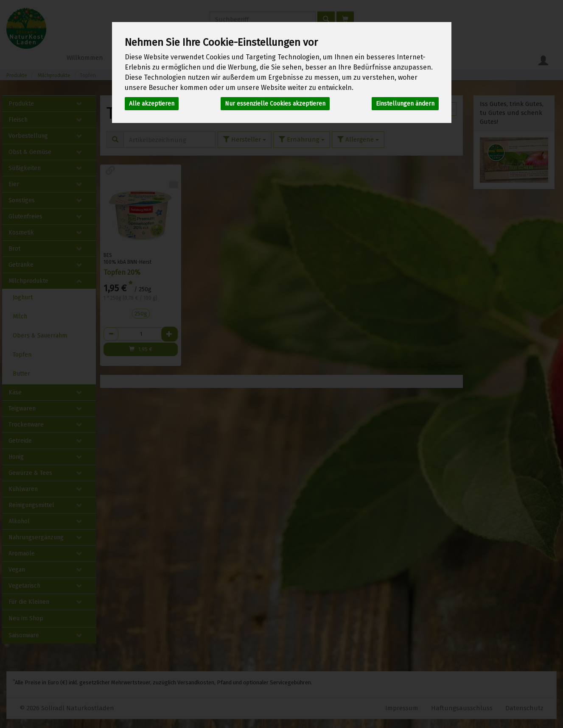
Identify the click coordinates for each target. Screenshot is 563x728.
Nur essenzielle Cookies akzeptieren (275, 104)
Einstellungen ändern (405, 104)
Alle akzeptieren (152, 104)
